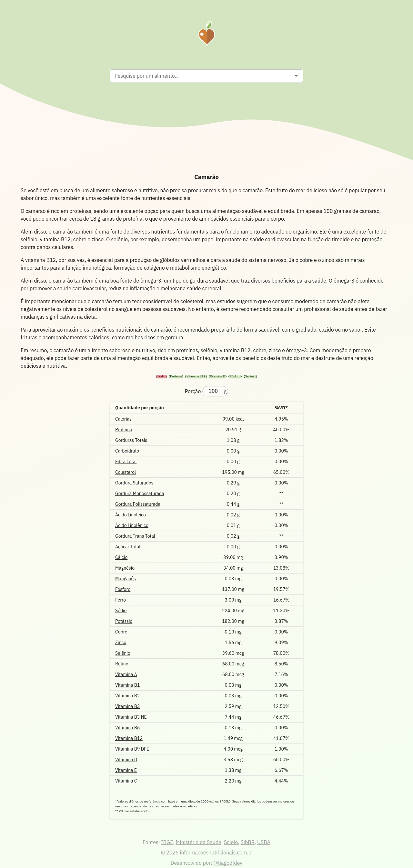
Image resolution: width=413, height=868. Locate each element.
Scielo (231, 842)
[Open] (296, 76)
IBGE (167, 842)
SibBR (248, 842)
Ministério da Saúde (199, 842)
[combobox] (201, 76)
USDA (264, 842)
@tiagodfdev (228, 863)
